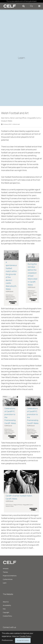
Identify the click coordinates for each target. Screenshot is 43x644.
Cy (31, 6)
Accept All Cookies (23, 640)
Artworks (6, 569)
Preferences (7, 640)
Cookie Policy (25, 636)
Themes (5, 572)
